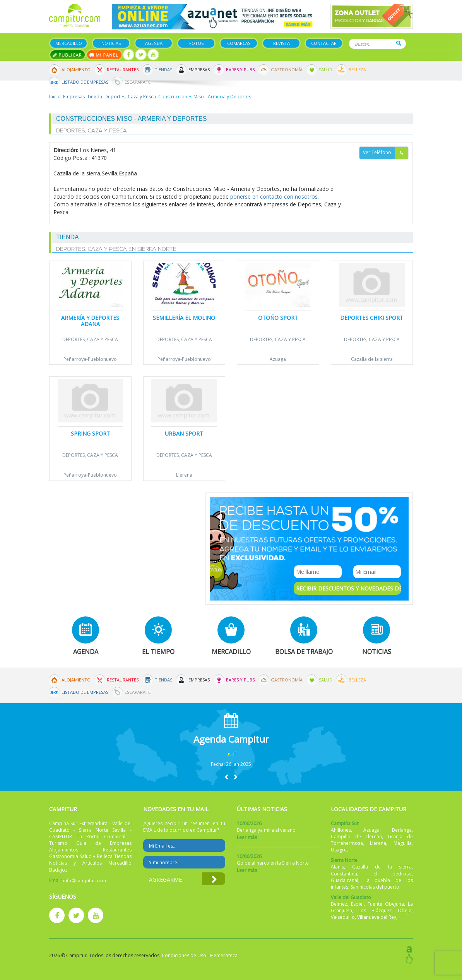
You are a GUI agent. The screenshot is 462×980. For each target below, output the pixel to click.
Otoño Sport (278, 318)
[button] (226, 777)
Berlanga (402, 830)
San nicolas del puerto (375, 887)
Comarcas (239, 43)
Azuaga (278, 359)
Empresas (199, 70)
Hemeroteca (224, 955)
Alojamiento (76, 70)
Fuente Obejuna (386, 904)
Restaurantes (123, 70)
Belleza (357, 70)
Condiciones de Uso (184, 955)
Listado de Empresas (85, 82)
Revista (281, 43)
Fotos (196, 43)
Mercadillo (69, 43)
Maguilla (403, 843)
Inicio (55, 97)
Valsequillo (343, 917)
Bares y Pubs (240, 70)
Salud (326, 70)
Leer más (247, 837)
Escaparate (138, 82)
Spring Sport (90, 433)
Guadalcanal (345, 880)
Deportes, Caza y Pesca (130, 97)
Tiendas (163, 70)
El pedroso (393, 874)
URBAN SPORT (184, 433)
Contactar (324, 43)
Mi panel (104, 55)
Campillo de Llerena (356, 837)
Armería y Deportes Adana (90, 321)
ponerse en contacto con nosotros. (275, 197)
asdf (231, 754)
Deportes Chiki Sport (372, 318)
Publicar (68, 55)
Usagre (339, 850)
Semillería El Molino (184, 318)
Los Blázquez (375, 910)
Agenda (154, 43)
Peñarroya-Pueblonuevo (90, 359)
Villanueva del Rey (377, 917)
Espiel (357, 904)
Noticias (111, 43)
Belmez (339, 904)
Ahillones (341, 830)
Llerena (184, 475)
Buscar (399, 43)
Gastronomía (287, 70)
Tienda (95, 97)
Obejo (405, 910)
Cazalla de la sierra (372, 359)
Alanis (337, 867)
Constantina (344, 874)
